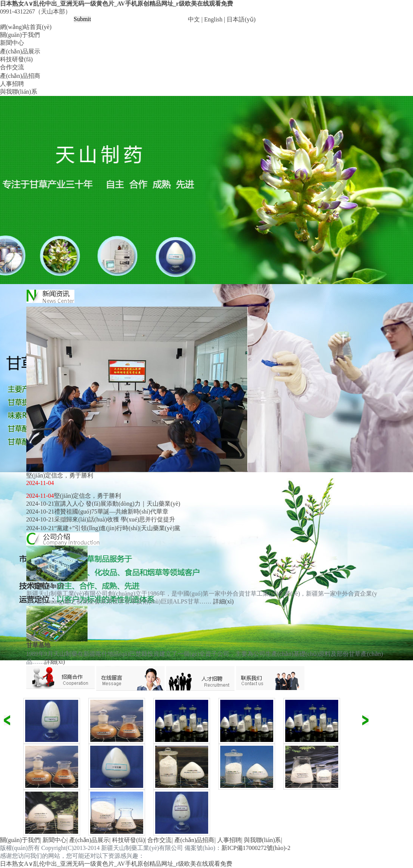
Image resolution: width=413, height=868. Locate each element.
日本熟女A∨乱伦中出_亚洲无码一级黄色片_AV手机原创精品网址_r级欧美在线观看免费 (116, 4)
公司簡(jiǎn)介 (45, 586)
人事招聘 (12, 84)
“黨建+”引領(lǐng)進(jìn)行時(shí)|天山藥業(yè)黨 (117, 528)
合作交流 (12, 67)
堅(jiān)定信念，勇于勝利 (88, 496)
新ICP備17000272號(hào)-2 (256, 848)
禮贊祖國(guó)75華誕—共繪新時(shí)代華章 (111, 512)
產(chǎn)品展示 (20, 51)
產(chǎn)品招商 (20, 76)
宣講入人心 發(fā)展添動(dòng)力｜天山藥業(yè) (117, 504)
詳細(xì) (223, 601)
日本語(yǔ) (241, 19)
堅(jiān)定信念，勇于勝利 (60, 475)
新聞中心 (12, 43)
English (213, 19)
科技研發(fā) (16, 59)
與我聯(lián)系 (19, 92)
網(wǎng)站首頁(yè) (26, 27)
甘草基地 (38, 645)
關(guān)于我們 (20, 35)
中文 (194, 19)
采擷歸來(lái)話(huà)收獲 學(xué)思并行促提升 (115, 519)
